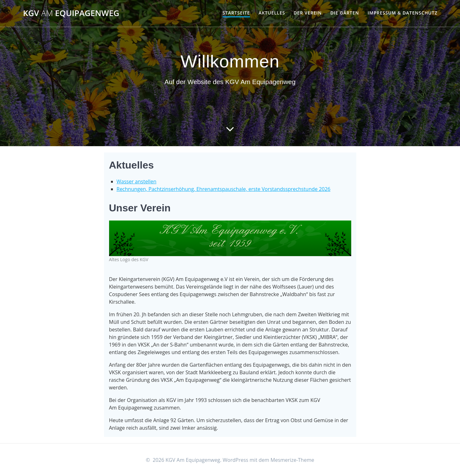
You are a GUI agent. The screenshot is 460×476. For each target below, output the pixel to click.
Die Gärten (345, 13)
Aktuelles (272, 13)
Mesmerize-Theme (292, 460)
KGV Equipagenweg (71, 13)
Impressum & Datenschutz (403, 13)
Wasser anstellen (137, 181)
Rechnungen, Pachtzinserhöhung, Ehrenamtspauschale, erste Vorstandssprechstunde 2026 (224, 189)
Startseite (236, 13)
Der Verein (308, 13)
